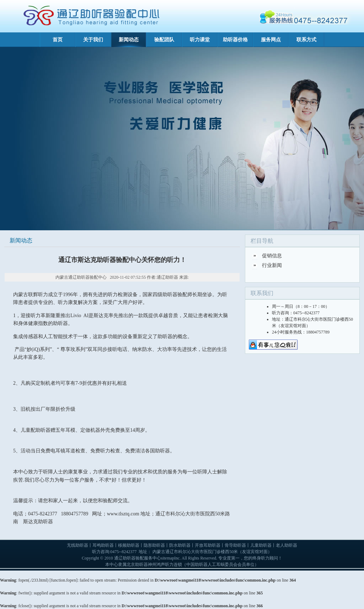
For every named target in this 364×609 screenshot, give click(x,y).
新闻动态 (129, 40)
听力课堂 (200, 40)
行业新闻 (272, 265)
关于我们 (93, 40)
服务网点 (271, 40)
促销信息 (272, 256)
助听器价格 (235, 40)
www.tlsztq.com (123, 514)
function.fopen (63, 580)
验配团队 (164, 40)
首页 (58, 40)
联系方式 (306, 40)
